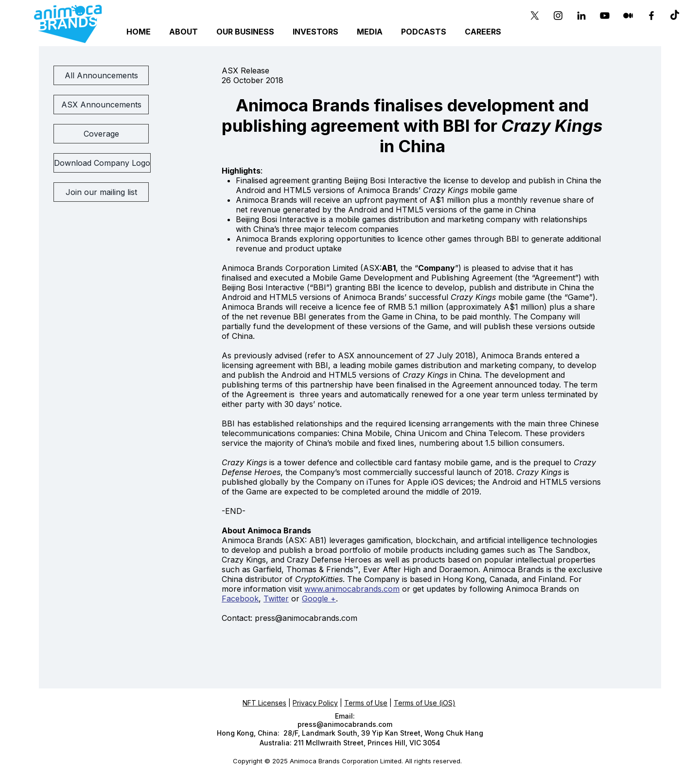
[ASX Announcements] (101, 105)
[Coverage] (101, 134)
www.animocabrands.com (352, 589)
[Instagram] (558, 16)
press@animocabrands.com (306, 618)
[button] (247, 32)
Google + (319, 599)
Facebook (240, 599)
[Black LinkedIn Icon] (581, 16)
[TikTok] (675, 16)
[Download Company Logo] (102, 163)
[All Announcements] (101, 75)
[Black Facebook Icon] (651, 16)
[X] (535, 16)
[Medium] (628, 16)
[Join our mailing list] (101, 192)
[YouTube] (605, 16)
